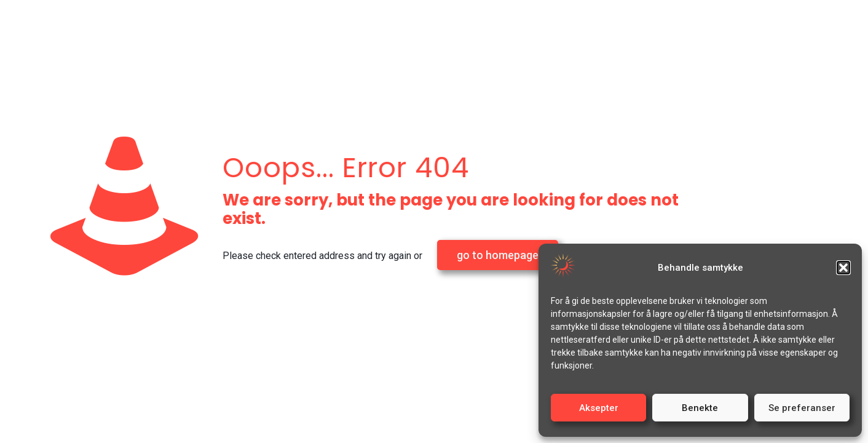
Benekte (700, 408)
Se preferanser (802, 408)
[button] (843, 268)
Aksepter (599, 408)
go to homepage (498, 255)
